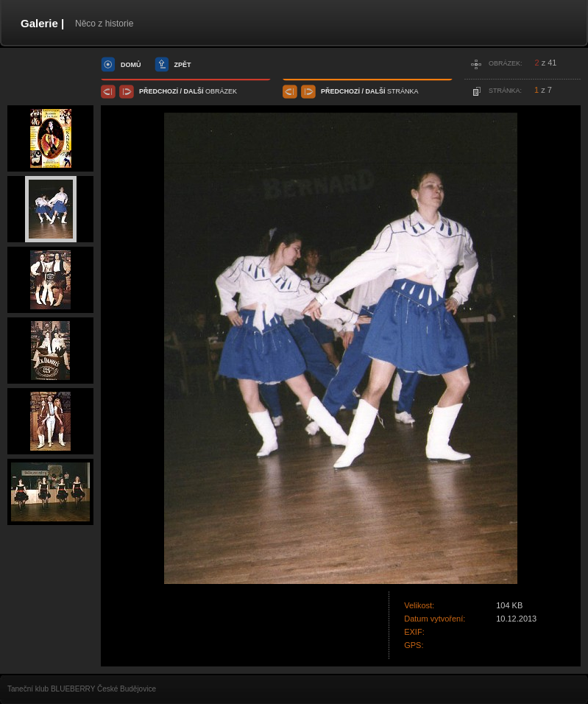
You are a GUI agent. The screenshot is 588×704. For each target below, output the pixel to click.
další (194, 91)
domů (131, 65)
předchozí (159, 91)
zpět (183, 65)
